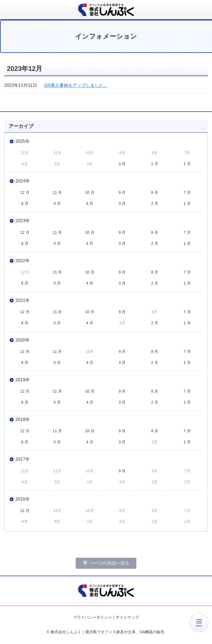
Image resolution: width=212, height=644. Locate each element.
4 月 (90, 203)
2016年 (23, 499)
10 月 (90, 192)
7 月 (187, 192)
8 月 (155, 192)
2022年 (23, 261)
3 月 (122, 164)
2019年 (23, 380)
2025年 (23, 141)
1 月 (187, 164)
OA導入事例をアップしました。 (76, 85)
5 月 (57, 203)
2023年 (23, 221)
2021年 (23, 300)
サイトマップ (127, 617)
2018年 (23, 419)
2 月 (155, 164)
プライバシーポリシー (92, 617)
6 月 (25, 203)
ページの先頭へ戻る (109, 563)
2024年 (23, 181)
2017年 (23, 459)
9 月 (122, 192)
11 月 (57, 192)
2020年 (23, 340)
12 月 (25, 192)
